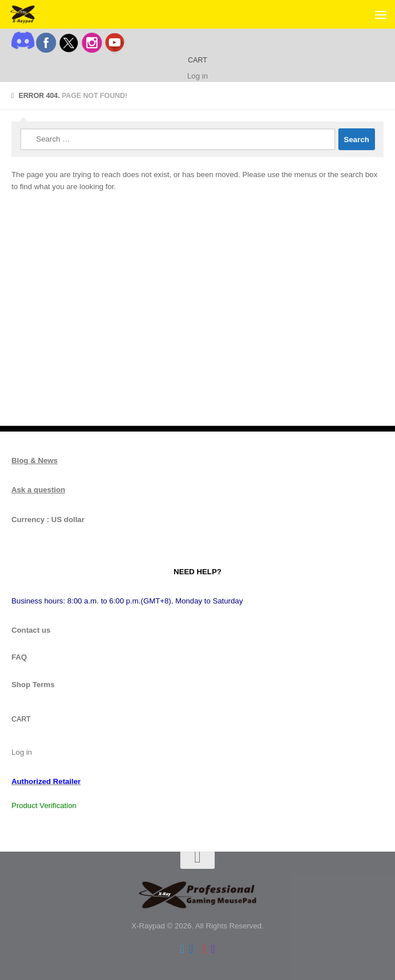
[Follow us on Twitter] (182, 949)
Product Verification (44, 805)
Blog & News (35, 460)
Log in (197, 76)
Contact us (31, 630)
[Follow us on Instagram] (213, 949)
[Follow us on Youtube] (204, 949)
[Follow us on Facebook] (191, 949)
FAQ (19, 657)
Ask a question (38, 490)
